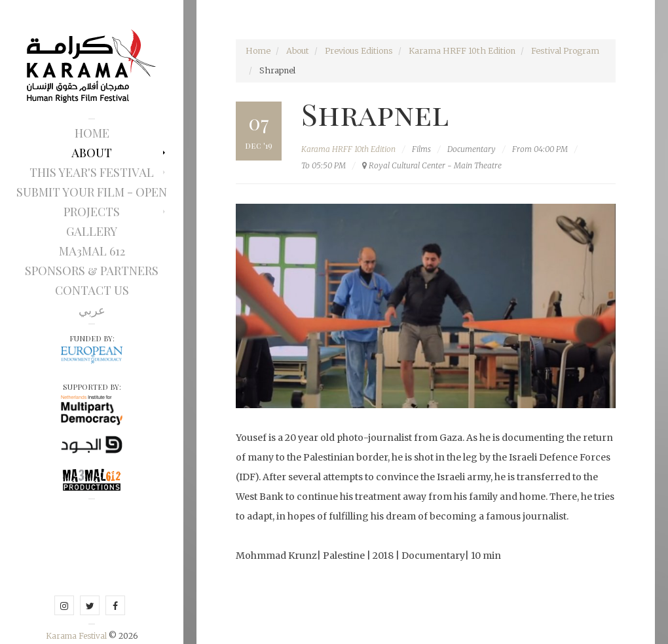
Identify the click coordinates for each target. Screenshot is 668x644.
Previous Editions (359, 51)
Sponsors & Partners (92, 271)
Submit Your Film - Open (92, 192)
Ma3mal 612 (92, 251)
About (92, 153)
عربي (92, 310)
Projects (92, 212)
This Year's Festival (92, 172)
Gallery (92, 231)
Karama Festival (77, 636)
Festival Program (565, 51)
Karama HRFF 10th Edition (462, 51)
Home (92, 133)
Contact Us (92, 290)
